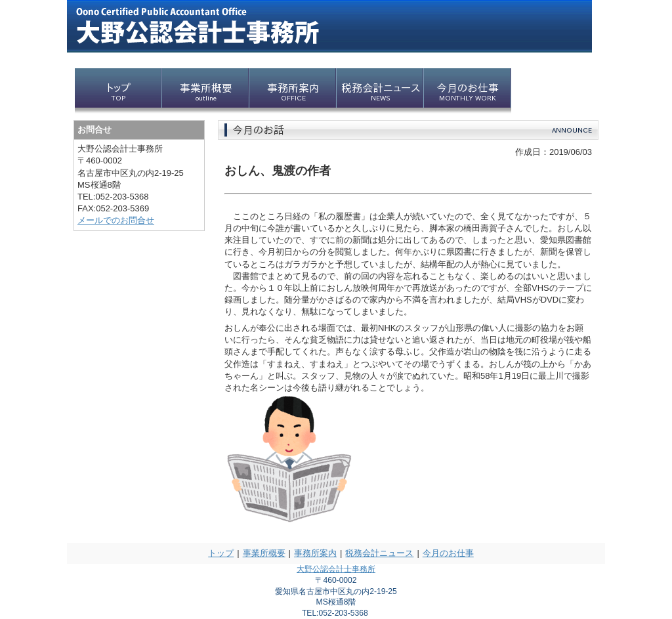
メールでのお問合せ (116, 220)
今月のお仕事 (448, 553)
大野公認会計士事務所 (336, 569)
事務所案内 (315, 553)
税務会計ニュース (379, 553)
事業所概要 (264, 553)
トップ (221, 553)
